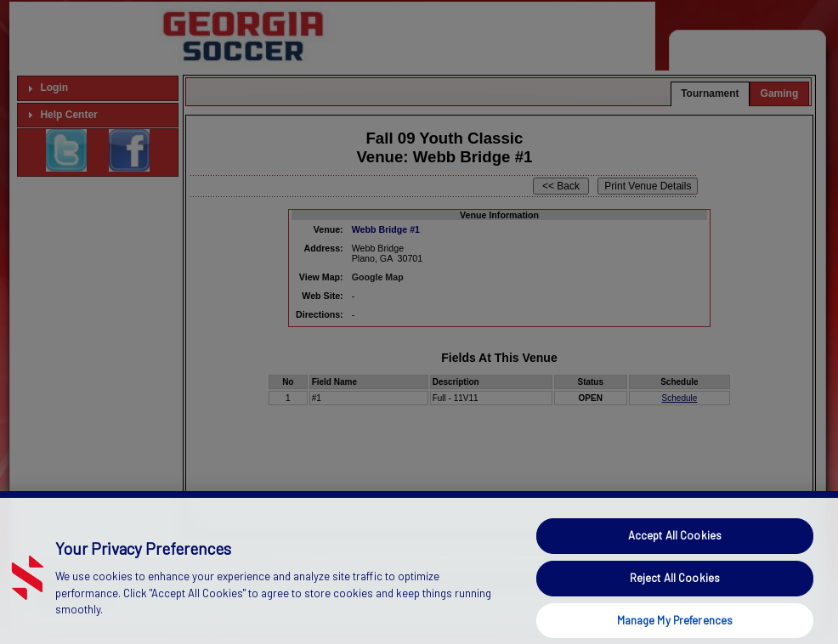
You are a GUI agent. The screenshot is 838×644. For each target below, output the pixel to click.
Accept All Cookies (675, 551)
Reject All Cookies (675, 593)
